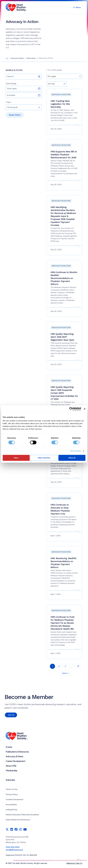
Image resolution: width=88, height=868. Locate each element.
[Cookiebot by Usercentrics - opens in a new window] (71, 409)
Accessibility (11, 805)
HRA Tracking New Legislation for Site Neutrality (60, 104)
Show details (76, 451)
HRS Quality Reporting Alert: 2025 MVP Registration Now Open (62, 337)
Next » (65, 673)
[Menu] (77, 7)
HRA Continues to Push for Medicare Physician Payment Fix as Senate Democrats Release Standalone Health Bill (63, 623)
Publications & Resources (17, 752)
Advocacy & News (14, 756)
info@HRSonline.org (14, 850)
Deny (16, 458)
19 (78, 666)
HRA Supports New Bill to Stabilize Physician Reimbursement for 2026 (64, 155)
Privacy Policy (12, 794)
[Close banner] (85, 409)
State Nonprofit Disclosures (18, 820)
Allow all (72, 458)
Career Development (15, 761)
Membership (11, 770)
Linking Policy (12, 810)
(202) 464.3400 (13, 847)
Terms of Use (12, 789)
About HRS (11, 766)
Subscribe (10, 780)
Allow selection (44, 458)
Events (9, 747)
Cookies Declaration (15, 799)
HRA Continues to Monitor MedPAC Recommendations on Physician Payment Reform (64, 278)
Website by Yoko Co (74, 863)
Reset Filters (15, 115)
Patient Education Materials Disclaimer (22, 815)
